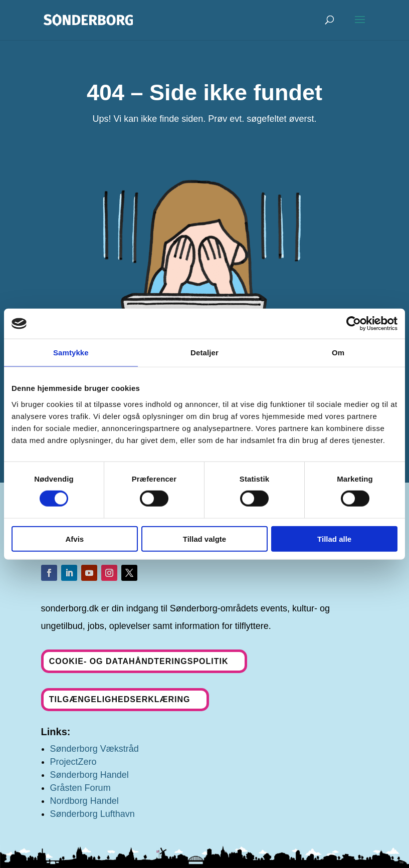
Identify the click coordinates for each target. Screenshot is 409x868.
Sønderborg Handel (89, 775)
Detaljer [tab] (204, 353)
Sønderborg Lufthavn (92, 814)
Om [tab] (338, 353)
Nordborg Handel (84, 801)
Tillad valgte (204, 538)
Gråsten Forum (80, 788)
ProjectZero (73, 762)
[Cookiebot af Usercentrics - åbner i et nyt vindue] (354, 324)
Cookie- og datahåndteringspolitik (139, 661)
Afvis (74, 538)
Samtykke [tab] (71, 353)
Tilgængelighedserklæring (120, 699)
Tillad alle (334, 538)
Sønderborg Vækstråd (94, 749)
